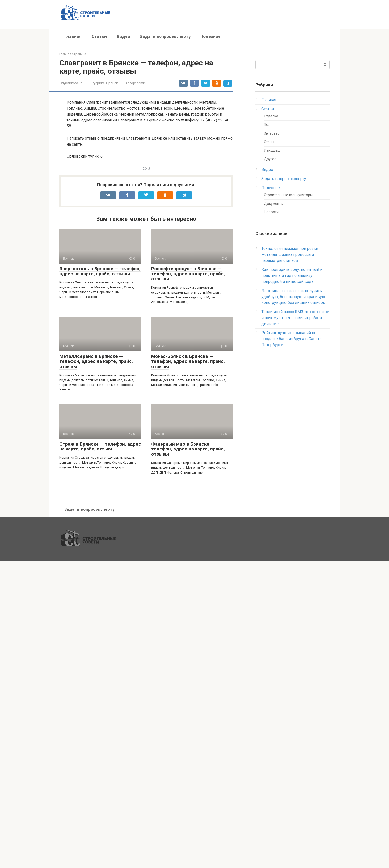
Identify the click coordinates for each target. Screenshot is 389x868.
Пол (267, 125)
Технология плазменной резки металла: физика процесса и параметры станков (290, 254)
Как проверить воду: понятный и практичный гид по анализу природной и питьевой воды (292, 276)
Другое (270, 159)
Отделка (271, 116)
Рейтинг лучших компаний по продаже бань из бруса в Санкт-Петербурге (291, 339)
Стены (269, 142)
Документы (274, 204)
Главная (73, 36)
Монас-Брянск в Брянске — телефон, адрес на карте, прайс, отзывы (188, 361)
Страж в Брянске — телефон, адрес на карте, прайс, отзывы (100, 447)
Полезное (211, 36)
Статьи (99, 36)
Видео (123, 36)
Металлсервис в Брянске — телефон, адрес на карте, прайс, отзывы (96, 361)
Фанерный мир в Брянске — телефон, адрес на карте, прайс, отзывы (188, 449)
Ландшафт (273, 151)
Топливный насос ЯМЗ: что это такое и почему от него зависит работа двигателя (295, 318)
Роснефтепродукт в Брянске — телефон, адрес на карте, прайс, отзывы (188, 274)
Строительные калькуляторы (288, 195)
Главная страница (73, 54)
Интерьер (272, 134)
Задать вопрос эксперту (165, 36)
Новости (271, 212)
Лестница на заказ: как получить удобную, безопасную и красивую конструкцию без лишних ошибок (293, 297)
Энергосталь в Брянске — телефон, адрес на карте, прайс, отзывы (100, 271)
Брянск (112, 83)
